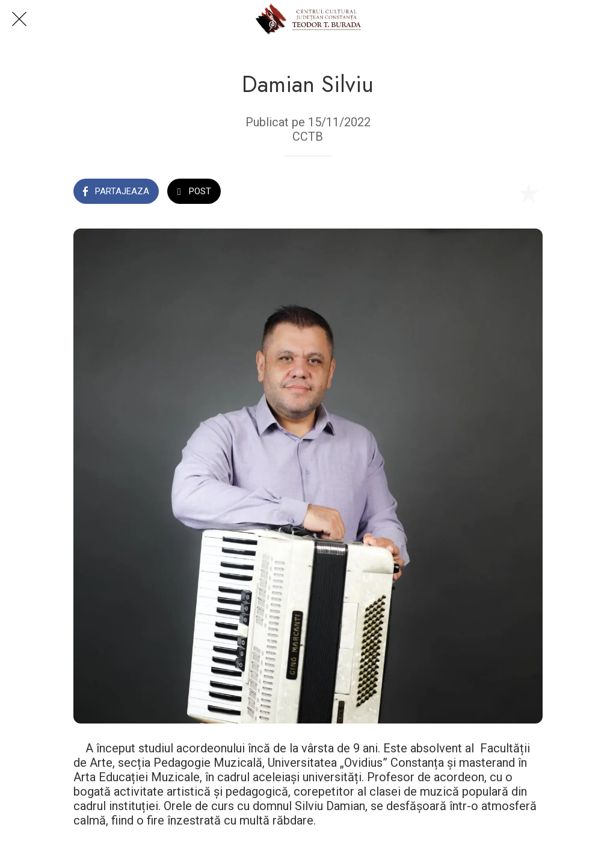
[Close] (19, 19)
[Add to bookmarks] (528, 192)
